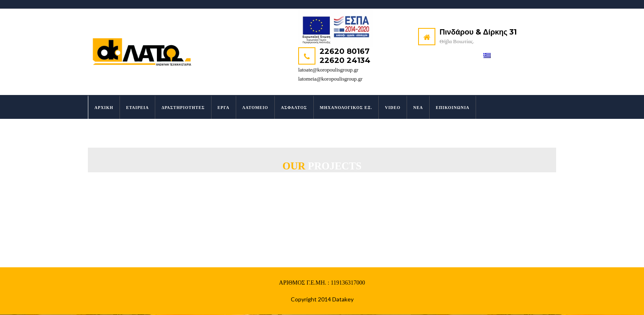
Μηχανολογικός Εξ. (346, 108)
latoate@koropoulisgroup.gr (328, 70)
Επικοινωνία (453, 108)
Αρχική (104, 108)
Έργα (224, 108)
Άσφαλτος (294, 108)
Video (393, 108)
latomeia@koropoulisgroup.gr (330, 79)
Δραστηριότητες (183, 108)
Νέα (418, 108)
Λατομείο (255, 108)
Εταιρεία (137, 108)
